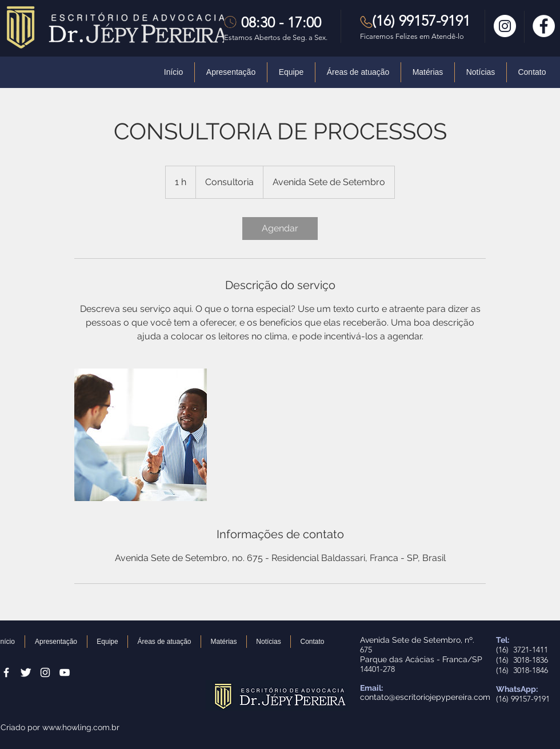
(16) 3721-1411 (522, 650)
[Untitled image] (141, 435)
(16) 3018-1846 (522, 670)
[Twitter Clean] (26, 672)
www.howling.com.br (81, 727)
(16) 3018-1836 (522, 660)
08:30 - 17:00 (281, 22)
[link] (280, 229)
